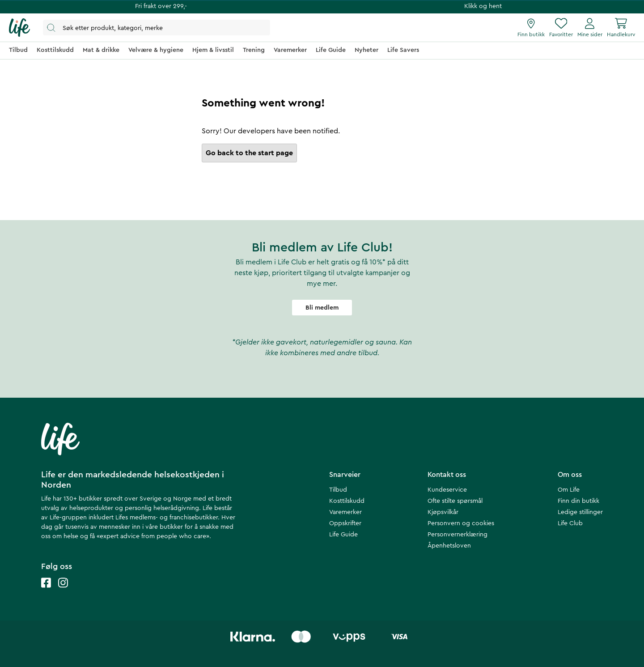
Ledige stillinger (580, 512)
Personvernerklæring (458, 535)
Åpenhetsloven (449, 546)
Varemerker (345, 512)
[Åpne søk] (157, 28)
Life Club (570, 523)
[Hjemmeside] (19, 28)
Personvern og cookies (461, 523)
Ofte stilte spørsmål (455, 501)
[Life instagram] (63, 592)
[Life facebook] (46, 592)
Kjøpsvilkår (443, 512)
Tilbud (338, 490)
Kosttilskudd (347, 501)
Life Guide (343, 535)
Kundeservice (447, 490)
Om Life (569, 490)
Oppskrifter (345, 523)
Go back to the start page (249, 153)
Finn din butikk (578, 501)
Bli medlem (322, 308)
